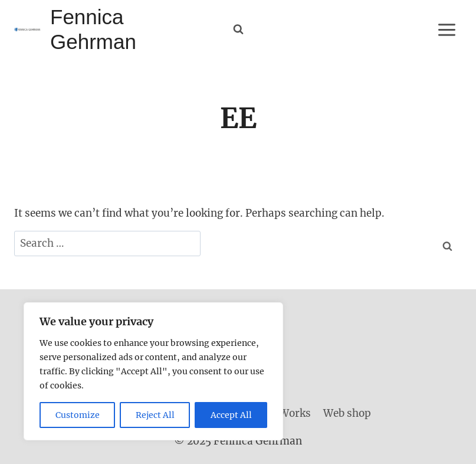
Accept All (231, 415)
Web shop (347, 413)
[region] (153, 371)
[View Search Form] (238, 30)
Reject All (155, 415)
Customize (78, 415)
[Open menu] (447, 30)
